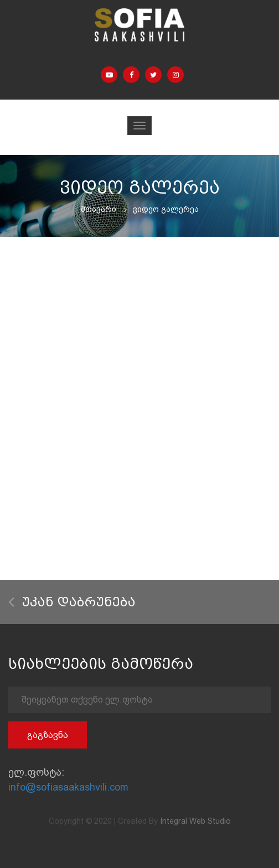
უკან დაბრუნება (72, 602)
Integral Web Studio (195, 821)
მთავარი (99, 209)
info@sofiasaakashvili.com (68, 787)
